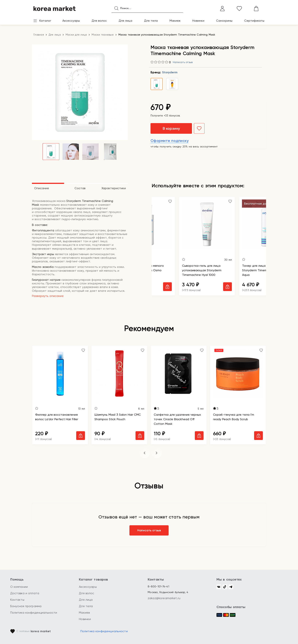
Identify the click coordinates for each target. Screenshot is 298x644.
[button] (144, 453)
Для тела (151, 21)
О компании (19, 587)
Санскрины (224, 21)
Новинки (198, 21)
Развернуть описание (48, 296)
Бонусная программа (26, 606)
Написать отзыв (183, 62)
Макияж (175, 21)
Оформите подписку (170, 141)
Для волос (99, 21)
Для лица (125, 21)
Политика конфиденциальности (34, 613)
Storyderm (170, 72)
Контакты (17, 600)
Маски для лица (76, 35)
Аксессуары (71, 21)
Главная (39, 35)
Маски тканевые (103, 35)
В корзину (171, 128)
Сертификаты (254, 21)
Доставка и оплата (25, 593)
